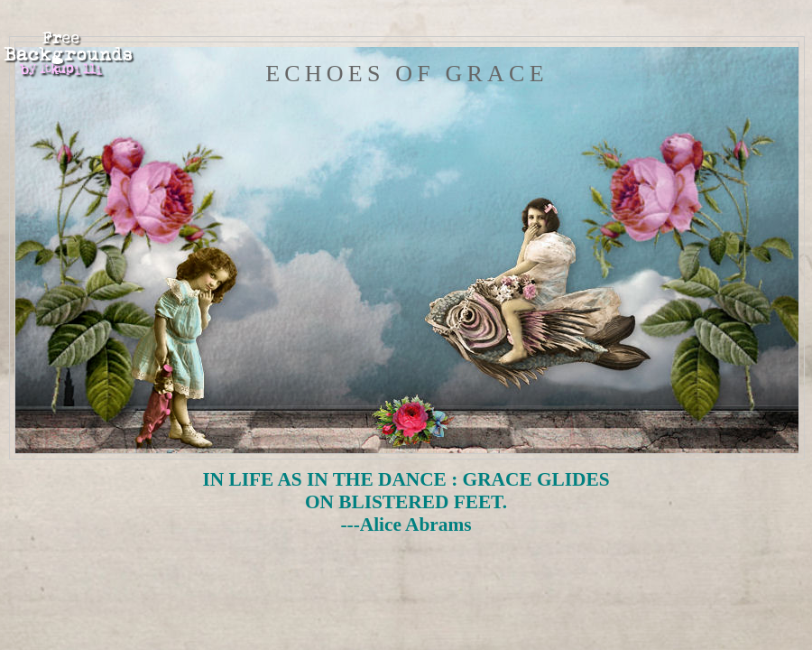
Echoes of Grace (406, 74)
